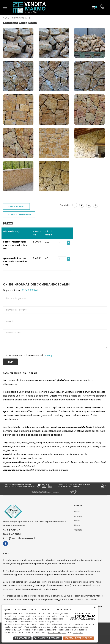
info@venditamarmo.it (19, 538)
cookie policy (78, 633)
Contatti (78, 530)
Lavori (77, 521)
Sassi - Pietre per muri (17, 18)
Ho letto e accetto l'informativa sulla (29, 355)
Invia (10, 362)
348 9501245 (12, 530)
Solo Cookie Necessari (47, 638)
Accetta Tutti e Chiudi (79, 638)
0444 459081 (12, 534)
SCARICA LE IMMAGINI (19, 215)
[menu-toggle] (5, 8)
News (77, 525)
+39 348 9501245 (29, 290)
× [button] (95, 607)
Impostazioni (22, 638)
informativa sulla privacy (57, 633)
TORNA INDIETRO (16, 206)
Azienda (78, 516)
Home (77, 512)
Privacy (49, 355)
